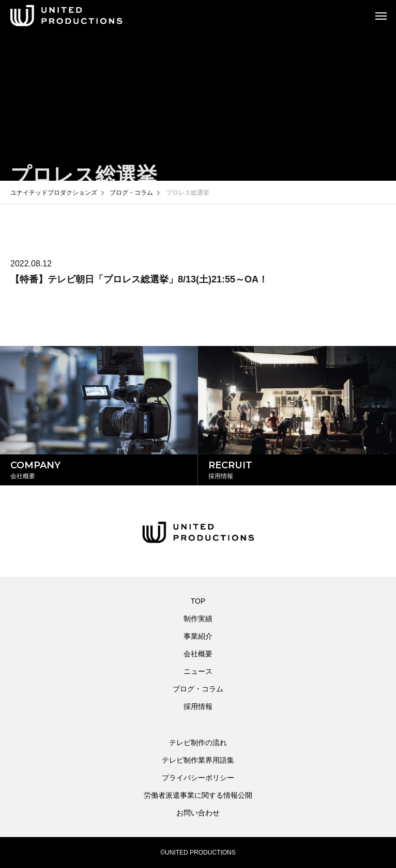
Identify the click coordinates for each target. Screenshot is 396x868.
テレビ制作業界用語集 (198, 760)
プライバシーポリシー (198, 778)
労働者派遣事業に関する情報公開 (198, 795)
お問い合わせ (198, 813)
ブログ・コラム (198, 689)
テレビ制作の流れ (198, 743)
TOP (198, 601)
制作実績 (198, 619)
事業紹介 (198, 636)
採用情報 (198, 706)
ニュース (198, 671)
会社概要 (198, 654)
